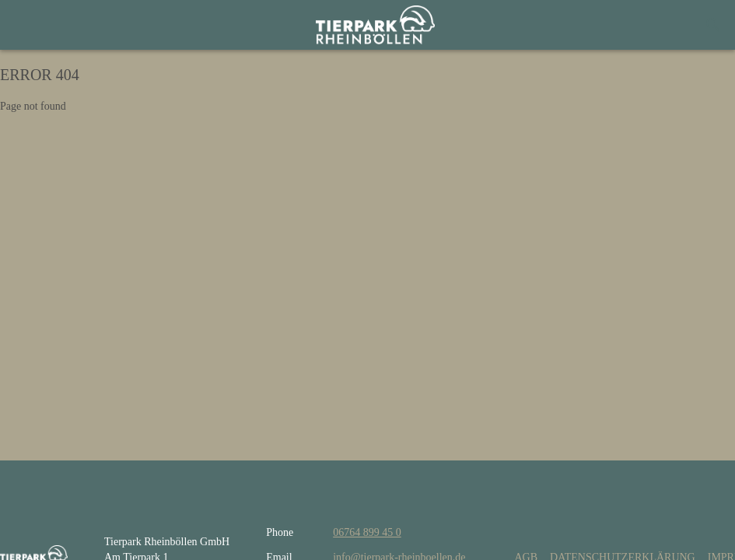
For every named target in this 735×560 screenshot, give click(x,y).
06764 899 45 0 (367, 532)
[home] (375, 25)
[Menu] (31, 25)
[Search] (713, 25)
